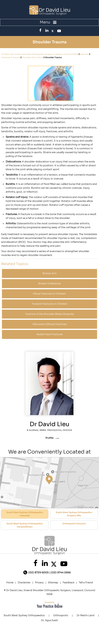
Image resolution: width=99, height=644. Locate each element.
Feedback (69, 583)
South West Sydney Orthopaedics (24, 615)
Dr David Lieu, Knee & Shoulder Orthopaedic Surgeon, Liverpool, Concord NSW (40, 54)
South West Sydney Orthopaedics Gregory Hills (74, 514)
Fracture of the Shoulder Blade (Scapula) (50, 314)
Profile (49, 438)
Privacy (39, 583)
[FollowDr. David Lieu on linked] (47, 30)
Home (10, 583)
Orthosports (61, 615)
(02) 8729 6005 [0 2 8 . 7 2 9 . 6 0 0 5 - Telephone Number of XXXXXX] (39, 573)
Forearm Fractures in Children (50, 304)
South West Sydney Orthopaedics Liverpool (25, 514)
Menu (49, 22)
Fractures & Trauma (11, 57)
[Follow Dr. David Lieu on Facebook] (41, 30)
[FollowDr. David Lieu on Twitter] (52, 30)
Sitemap (53, 583)
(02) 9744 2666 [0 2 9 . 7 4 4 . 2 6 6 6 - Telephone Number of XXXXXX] (61, 573)
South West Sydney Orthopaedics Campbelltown (25, 525)
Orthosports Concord (74, 524)
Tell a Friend (86, 583)
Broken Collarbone (49, 284)
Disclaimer (24, 583)
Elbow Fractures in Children (49, 294)
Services (84, 54)
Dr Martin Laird (86, 615)
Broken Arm (49, 273)
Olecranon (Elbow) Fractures (49, 324)
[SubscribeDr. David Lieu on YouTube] (58, 31)
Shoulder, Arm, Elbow (32, 57)
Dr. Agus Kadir (50, 620)
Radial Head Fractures (50, 334)
